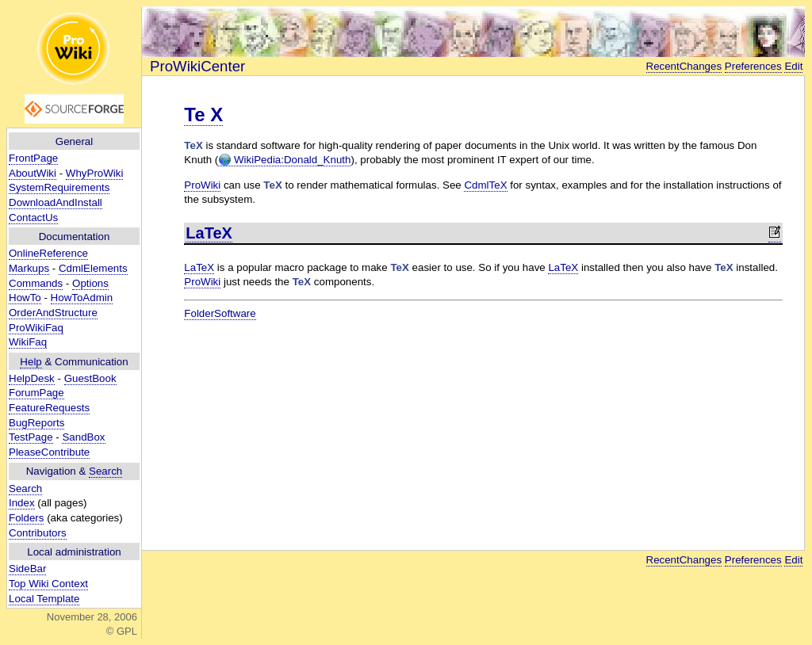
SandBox (83, 437)
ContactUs (33, 218)
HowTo (25, 298)
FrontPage (33, 158)
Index (22, 503)
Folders (26, 518)
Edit (793, 66)
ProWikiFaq (36, 328)
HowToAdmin (82, 298)
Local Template (44, 599)
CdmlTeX (485, 185)
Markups (29, 268)
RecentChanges (684, 66)
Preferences (753, 66)
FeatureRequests (49, 408)
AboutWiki (33, 173)
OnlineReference (48, 253)
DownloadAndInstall (56, 202)
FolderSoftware (220, 313)
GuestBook (90, 378)
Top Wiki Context (48, 584)
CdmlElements (93, 268)
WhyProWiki (95, 173)
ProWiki (202, 185)
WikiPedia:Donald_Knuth (284, 160)
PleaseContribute (49, 452)
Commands (36, 283)
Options (90, 283)
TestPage (31, 437)
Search (105, 471)
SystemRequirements (59, 187)
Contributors (38, 533)
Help (31, 362)
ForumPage (36, 393)
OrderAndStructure (53, 313)
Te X (203, 114)
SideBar (27, 569)
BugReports (36, 423)
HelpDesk (32, 378)
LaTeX (209, 233)
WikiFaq (28, 342)
